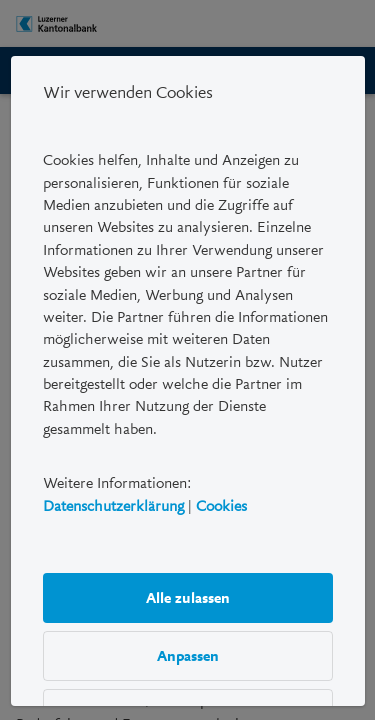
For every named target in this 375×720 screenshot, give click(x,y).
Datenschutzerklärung (113, 506)
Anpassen (188, 656)
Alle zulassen (188, 598)
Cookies (221, 506)
